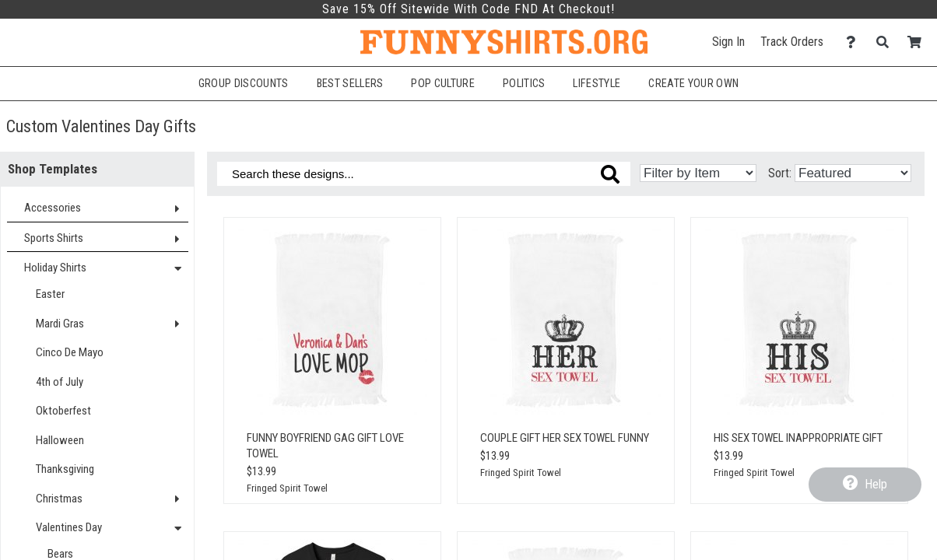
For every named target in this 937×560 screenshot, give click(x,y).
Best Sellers (350, 83)
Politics (524, 83)
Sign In (728, 42)
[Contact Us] (855, 42)
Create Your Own (693, 83)
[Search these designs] (424, 174)
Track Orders (792, 42)
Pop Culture (443, 83)
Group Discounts (244, 83)
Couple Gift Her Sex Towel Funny (565, 438)
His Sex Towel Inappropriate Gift (798, 438)
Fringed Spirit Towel (287, 488)
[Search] (887, 42)
